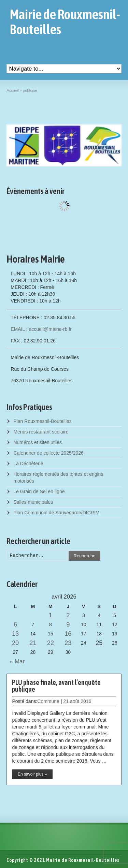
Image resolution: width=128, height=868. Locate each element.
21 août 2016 (77, 701)
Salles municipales (33, 502)
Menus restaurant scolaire (41, 432)
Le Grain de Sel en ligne (39, 491)
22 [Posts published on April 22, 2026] (51, 643)
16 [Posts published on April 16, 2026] (68, 634)
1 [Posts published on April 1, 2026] (51, 615)
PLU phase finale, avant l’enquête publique (56, 686)
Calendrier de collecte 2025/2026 (48, 453)
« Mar (16, 661)
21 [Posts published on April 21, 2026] (33, 643)
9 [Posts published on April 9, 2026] (68, 624)
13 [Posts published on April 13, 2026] (15, 634)
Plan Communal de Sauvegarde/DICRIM (56, 513)
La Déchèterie (28, 464)
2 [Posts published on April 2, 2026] (68, 615)
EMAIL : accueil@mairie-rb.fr (41, 329)
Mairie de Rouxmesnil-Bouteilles (65, 22)
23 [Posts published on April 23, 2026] (68, 643)
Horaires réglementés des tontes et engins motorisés (58, 477)
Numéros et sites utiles (38, 442)
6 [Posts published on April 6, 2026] (15, 624)
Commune (48, 701)
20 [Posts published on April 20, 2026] (15, 643)
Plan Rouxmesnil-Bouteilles (42, 421)
